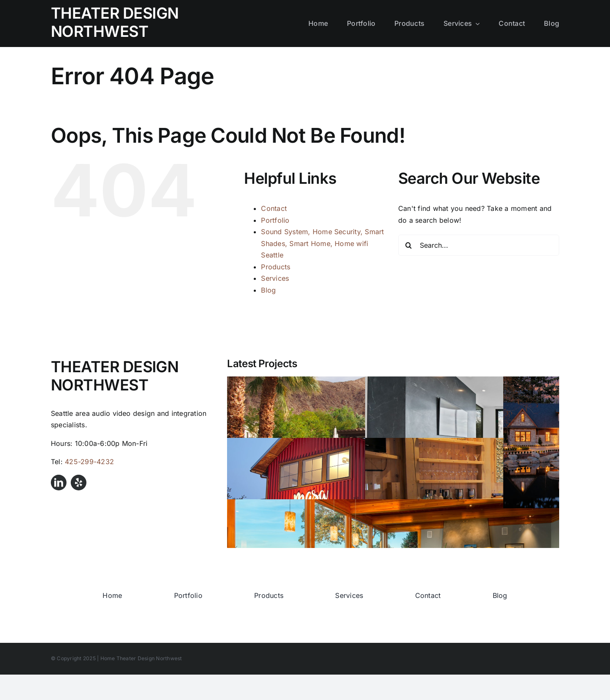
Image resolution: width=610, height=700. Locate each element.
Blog (268, 290)
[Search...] (479, 245)
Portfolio (275, 220)
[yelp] (79, 483)
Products (276, 267)
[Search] (409, 245)
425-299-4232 (89, 462)
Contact (274, 208)
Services (275, 278)
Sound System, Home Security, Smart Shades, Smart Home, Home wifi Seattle (322, 243)
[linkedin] (59, 483)
